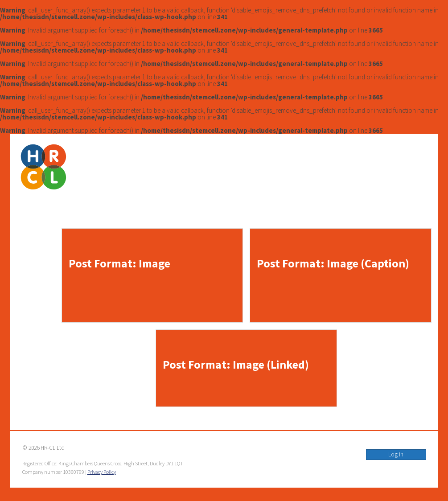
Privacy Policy (102, 472)
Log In (396, 454)
